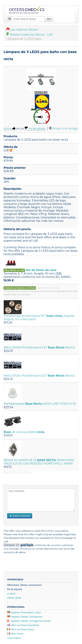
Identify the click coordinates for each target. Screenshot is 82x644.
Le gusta (11, 594)
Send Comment (20, 516)
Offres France (15, 634)
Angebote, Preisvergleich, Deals (24, 613)
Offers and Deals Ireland (20, 629)
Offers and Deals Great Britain (23, 625)
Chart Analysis (14, 638)
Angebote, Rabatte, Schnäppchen (25, 617)
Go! (49, 19)
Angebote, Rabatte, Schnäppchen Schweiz (29, 621)
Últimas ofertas (14, 598)
